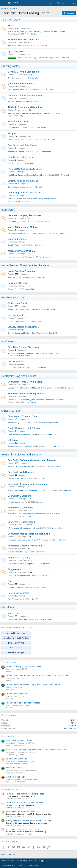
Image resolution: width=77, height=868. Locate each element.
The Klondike (33, 78)
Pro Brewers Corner (13, 297)
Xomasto (51, 140)
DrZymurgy (63, 540)
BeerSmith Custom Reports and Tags (22, 829)
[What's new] (68, 3)
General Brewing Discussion (23, 72)
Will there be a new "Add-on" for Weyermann (25, 233)
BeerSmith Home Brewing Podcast (27, 394)
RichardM (39, 187)
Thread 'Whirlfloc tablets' (16, 694)
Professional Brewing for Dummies (21, 309)
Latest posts (8, 736)
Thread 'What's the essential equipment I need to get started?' (33, 685)
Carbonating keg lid (15, 187)
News (11, 25)
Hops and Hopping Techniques (25, 215)
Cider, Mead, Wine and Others (23, 416)
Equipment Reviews (18, 283)
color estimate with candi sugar (20, 564)
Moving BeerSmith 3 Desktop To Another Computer (29, 820)
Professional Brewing (18, 303)
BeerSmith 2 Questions (20, 508)
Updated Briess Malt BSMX (18, 587)
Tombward (65, 175)
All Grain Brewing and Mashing (25, 107)
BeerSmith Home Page (16, 633)
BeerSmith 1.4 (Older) (19, 558)
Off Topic (13, 440)
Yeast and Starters (17, 239)
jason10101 (41, 502)
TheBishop (45, 587)
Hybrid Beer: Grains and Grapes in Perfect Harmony (28, 175)
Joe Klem (44, 102)
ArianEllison (36, 321)
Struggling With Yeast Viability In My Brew (24, 446)
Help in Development (18, 593)
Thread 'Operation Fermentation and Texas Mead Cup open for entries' (37, 676)
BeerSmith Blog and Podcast (19, 376)
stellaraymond (58, 446)
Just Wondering (37, 245)
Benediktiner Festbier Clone (18, 151)
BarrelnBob (30, 289)
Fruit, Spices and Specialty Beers (25, 169)
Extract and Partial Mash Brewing (25, 95)
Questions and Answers (21, 84)
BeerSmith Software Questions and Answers (32, 460)
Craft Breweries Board (16, 368)
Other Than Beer (11, 411)
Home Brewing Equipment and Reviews (25, 265)
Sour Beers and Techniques (22, 157)
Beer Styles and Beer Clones (22, 145)
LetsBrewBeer (25, 356)
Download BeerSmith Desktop (16, 638)
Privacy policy (22, 860)
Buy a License (16, 648)
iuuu (50, 575)
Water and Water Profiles (21, 251)
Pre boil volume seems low (18, 102)
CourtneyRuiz (58, 528)
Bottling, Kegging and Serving (23, 181)
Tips (10, 581)
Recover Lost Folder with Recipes (21, 466)
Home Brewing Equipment (22, 271)
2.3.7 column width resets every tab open (24, 528)
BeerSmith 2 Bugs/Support (21, 522)
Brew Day (11, 78)
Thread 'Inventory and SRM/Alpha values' (24, 666)
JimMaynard (41, 128)
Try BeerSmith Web (16, 643)
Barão (52, 90)
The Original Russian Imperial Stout (22, 140)
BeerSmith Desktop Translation (25, 546)
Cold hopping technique (17, 221)
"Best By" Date (13, 245)
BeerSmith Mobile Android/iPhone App (29, 534)
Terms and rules (8, 860)
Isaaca (47, 221)
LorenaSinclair (46, 619)
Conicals (11, 289)
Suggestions (15, 569)
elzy (21, 116)
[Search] (74, 3)
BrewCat (41, 277)
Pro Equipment (15, 315)
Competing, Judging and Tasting (24, 193)
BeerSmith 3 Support (19, 496)
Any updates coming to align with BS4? (23, 540)
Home (37, 860)
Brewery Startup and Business (23, 327)
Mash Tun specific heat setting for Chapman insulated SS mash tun (34, 113)
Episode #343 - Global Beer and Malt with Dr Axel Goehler (30, 388)
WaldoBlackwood (51, 423)
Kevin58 (63, 233)
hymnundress (23, 201)
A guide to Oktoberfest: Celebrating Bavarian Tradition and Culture (34, 353)
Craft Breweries (16, 362)
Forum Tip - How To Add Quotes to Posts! (24, 803)
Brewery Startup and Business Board (22, 333)
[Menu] (4, 3)
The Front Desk (11, 20)
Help (31, 860)
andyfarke (68, 490)
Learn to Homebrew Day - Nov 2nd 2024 (28, 58)
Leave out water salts (16, 257)
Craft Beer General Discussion (23, 347)
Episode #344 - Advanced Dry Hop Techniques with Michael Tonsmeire (35, 400)
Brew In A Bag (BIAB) (19, 122)
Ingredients (8, 210)
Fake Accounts (13, 599)
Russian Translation (15, 552)
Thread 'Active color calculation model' (23, 703)
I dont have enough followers (19, 575)
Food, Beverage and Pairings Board (22, 434)
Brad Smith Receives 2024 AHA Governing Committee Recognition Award (36, 31)
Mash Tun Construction (17, 277)
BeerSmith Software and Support (21, 455)
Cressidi (44, 46)
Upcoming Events (17, 52)
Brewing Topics (10, 66)
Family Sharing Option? (17, 478)
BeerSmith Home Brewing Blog (25, 382)
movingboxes (70, 729)
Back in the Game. (15, 46)
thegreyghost (47, 151)
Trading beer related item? (18, 619)
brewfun (46, 564)
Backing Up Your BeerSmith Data (20, 811)
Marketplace (14, 613)
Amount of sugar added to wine (20, 423)
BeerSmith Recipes (16, 653)
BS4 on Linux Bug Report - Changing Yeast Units (27, 490)
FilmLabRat (30, 163)
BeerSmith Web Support (21, 472)
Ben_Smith (50, 309)
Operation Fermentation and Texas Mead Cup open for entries (32, 199)
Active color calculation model (19, 90)
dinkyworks (47, 257)
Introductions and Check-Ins (23, 40)
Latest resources (10, 789)
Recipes (12, 133)
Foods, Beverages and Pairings (24, 428)
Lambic (10, 163)
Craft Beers (8, 341)
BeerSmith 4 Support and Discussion (28, 484)
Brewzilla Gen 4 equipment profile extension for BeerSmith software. (34, 514)
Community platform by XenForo (22, 866)
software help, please (16, 502)
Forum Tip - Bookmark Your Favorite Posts (25, 794)
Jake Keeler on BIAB (16, 128)
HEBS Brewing (13, 321)
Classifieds (8, 607)
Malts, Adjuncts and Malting (23, 227)
